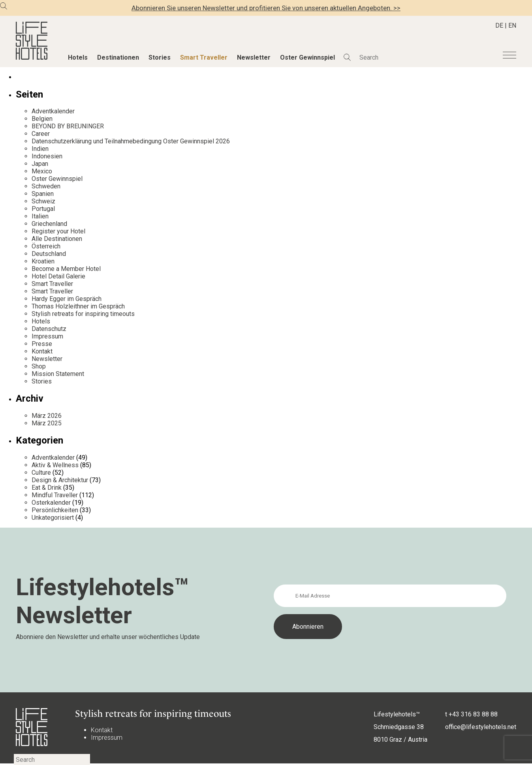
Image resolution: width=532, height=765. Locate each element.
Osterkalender (51, 503)
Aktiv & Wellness (55, 465)
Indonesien (47, 156)
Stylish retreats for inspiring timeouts (83, 314)
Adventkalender (53, 111)
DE (499, 25)
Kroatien (43, 261)
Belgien (42, 119)
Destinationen (118, 57)
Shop (39, 366)
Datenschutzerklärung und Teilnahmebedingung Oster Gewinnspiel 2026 (131, 141)
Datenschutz (49, 329)
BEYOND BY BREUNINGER (68, 126)
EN (512, 25)
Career (41, 134)
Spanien (43, 194)
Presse (42, 344)
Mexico (42, 171)
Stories (160, 57)
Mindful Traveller (55, 495)
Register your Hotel (58, 231)
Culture (41, 473)
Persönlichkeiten (55, 510)
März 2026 (47, 416)
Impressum (47, 336)
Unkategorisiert (53, 518)
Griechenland (49, 224)
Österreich (46, 246)
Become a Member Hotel (66, 269)
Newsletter (254, 57)
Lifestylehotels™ (397, 714)
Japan (40, 164)
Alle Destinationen (57, 239)
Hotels (78, 57)
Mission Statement (58, 374)
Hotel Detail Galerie (58, 276)
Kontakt (42, 351)
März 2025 (47, 423)
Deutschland (49, 254)
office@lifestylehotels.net (481, 727)
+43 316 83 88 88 (473, 714)
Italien (40, 216)
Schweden (46, 186)
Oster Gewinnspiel (307, 57)
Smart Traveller (204, 57)
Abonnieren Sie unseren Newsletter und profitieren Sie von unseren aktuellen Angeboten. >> (266, 8)
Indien (40, 149)
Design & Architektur (60, 480)
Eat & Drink (47, 488)
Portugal (43, 209)
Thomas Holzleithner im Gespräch (78, 306)
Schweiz (43, 201)
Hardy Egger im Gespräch (67, 299)
